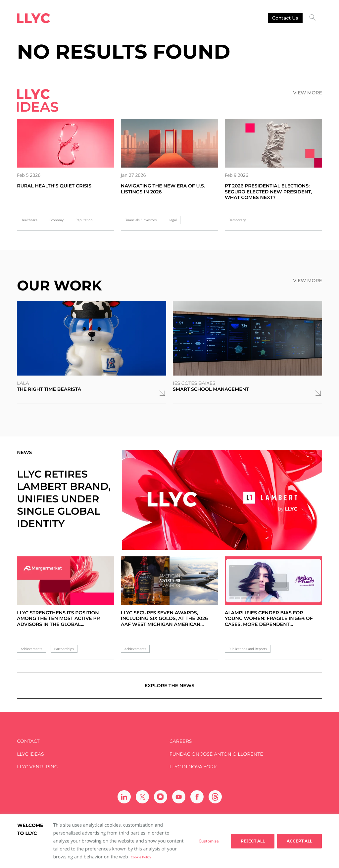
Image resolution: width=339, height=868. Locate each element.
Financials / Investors (141, 220)
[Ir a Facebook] (197, 797)
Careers (181, 741)
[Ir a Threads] (215, 797)
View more (308, 93)
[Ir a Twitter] (142, 797)
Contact (28, 741)
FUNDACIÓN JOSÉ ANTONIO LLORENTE (216, 754)
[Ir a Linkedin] (124, 797)
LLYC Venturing (37, 767)
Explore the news (169, 686)
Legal (172, 220)
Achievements (31, 649)
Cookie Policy (141, 857)
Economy (56, 220)
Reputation (84, 220)
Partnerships (64, 649)
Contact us (285, 18)
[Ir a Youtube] (179, 797)
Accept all (299, 841)
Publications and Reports (248, 649)
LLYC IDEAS (30, 754)
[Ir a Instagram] (161, 797)
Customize (209, 841)
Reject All (253, 841)
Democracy (237, 220)
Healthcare (29, 220)
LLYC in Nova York (193, 767)
